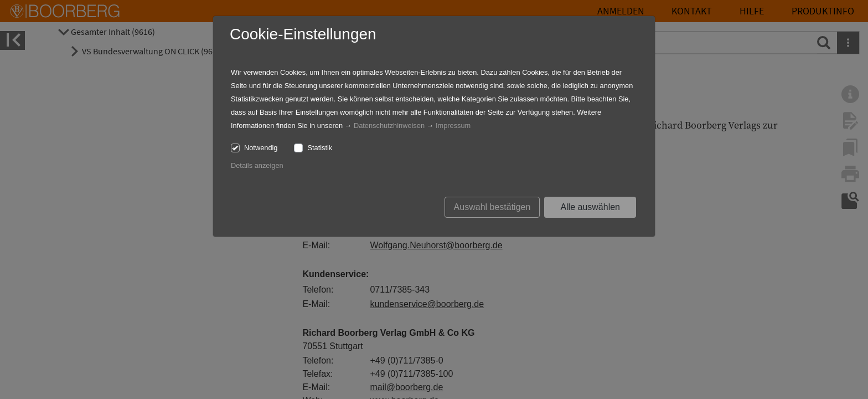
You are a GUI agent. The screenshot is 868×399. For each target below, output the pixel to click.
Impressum (453, 126)
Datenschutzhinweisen (389, 126)
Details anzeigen (257, 165)
